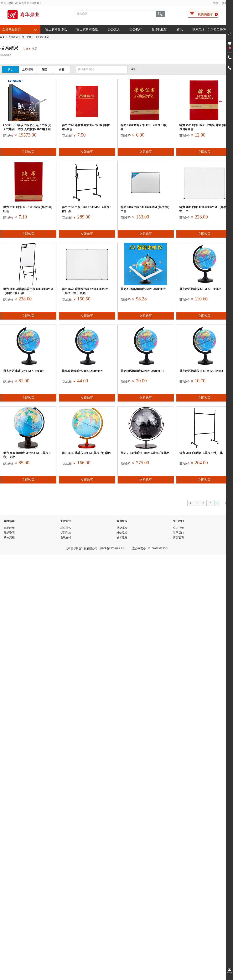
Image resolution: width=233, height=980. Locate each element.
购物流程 (9, 538)
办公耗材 (136, 29)
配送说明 (9, 533)
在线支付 (66, 538)
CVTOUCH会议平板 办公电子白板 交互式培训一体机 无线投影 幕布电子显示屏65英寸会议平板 (27, 129)
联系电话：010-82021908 (209, 29)
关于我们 (178, 521)
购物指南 (9, 521)
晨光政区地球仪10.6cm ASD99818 (201, 371)
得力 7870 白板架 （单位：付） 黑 (201, 453)
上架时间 (27, 70)
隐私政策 (9, 528)
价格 (62, 70)
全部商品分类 (12, 29)
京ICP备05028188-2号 (112, 549)
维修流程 (122, 533)
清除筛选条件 (6, 55)
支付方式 (66, 521)
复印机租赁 (159, 29)
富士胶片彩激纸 (87, 29)
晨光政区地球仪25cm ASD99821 (24, 371)
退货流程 (122, 528)
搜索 (160, 14)
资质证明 (178, 538)
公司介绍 (178, 528)
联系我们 (178, 533)
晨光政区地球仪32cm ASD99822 (200, 289)
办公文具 (114, 29)
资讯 (180, 29)
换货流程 (122, 538)
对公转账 (66, 528)
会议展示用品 (42, 37)
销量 (45, 70)
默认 (10, 70)
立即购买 (28, 152)
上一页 (190, 503)
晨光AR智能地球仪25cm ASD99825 (143, 289)
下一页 (217, 503)
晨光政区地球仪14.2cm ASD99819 (142, 371)
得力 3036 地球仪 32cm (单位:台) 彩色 (86, 453)
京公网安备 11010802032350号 (150, 549)
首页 (2, 37)
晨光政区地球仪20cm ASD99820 (83, 371)
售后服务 (122, 521)
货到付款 (66, 533)
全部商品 (13, 37)
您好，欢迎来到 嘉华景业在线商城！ (21, 3)
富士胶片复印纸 (56, 29)
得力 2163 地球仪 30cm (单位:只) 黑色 (145, 453)
